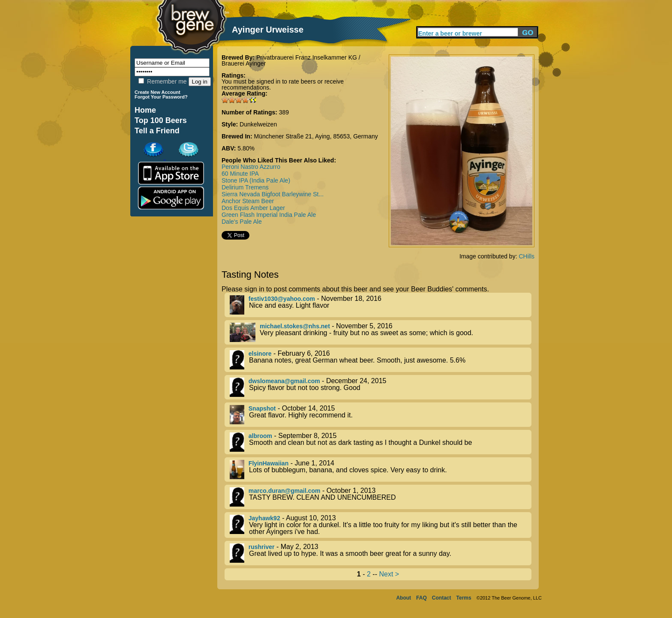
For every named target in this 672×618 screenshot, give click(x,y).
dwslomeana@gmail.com (284, 381)
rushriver (262, 547)
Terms (464, 598)
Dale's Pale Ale (242, 222)
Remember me (162, 81)
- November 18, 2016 (381, 305)
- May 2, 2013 (381, 553)
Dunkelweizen (258, 124)
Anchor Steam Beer (248, 201)
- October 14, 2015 (381, 415)
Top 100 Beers (161, 120)
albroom (260, 436)
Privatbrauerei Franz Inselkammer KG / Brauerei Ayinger (291, 60)
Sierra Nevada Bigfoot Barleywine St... (273, 194)
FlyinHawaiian (268, 463)
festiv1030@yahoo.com (282, 299)
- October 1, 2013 (381, 497)
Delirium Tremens (245, 187)
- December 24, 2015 (381, 387)
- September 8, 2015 (381, 442)
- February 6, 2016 (381, 360)
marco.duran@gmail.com (285, 491)
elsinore (260, 354)
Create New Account (157, 92)
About (403, 598)
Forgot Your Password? (161, 97)
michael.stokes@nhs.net (295, 326)
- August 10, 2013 (381, 525)
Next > (389, 574)
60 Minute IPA (240, 174)
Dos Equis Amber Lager (253, 208)
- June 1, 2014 (381, 469)
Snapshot (262, 408)
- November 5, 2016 (381, 332)
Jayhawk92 (264, 518)
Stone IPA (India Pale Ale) (256, 180)
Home (145, 110)
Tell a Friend (157, 131)
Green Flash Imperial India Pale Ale (269, 215)
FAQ (421, 598)
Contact (442, 598)
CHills (526, 256)
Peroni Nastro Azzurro (251, 167)
